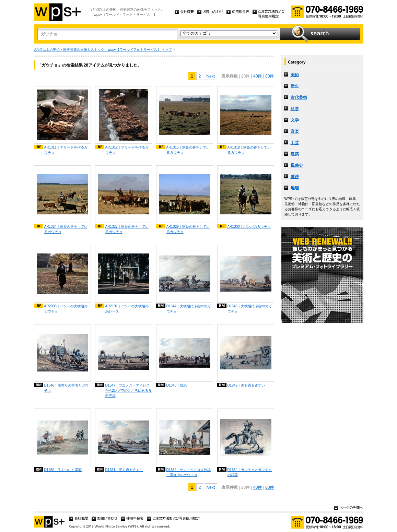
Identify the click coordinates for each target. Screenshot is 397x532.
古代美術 (299, 97)
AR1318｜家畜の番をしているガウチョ (249, 150)
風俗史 (297, 165)
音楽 (295, 131)
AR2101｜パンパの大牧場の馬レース (127, 309)
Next (211, 76)
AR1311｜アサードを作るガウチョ (66, 150)
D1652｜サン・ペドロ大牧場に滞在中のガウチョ (189, 472)
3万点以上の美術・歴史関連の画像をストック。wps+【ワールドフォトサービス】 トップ (103, 50)
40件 (258, 76)
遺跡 (295, 177)
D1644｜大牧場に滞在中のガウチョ (189, 309)
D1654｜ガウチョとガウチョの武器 (250, 472)
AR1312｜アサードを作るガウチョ (127, 150)
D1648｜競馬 (177, 385)
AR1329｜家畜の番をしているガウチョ (188, 229)
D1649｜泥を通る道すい (246, 385)
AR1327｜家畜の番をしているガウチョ (127, 229)
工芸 (295, 143)
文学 (295, 120)
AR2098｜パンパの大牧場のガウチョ (66, 309)
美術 (295, 75)
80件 (270, 76)
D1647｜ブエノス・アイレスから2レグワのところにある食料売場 (129, 391)
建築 (295, 154)
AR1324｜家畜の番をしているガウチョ (66, 229)
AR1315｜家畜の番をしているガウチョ (188, 150)
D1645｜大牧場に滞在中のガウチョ (250, 309)
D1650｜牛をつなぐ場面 (63, 470)
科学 (295, 109)
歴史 (295, 86)
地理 (295, 188)
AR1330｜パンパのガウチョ (249, 227)
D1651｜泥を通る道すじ (124, 470)
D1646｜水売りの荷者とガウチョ (67, 388)
